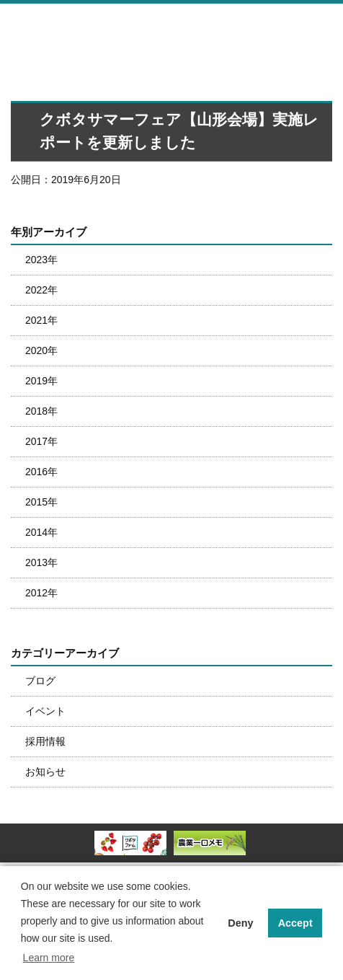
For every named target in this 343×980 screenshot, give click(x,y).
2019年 (41, 381)
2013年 (41, 562)
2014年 (41, 532)
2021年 (41, 320)
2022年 (41, 290)
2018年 (41, 411)
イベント (45, 711)
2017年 (41, 441)
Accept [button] (295, 923)
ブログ (40, 681)
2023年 (41, 260)
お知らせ (45, 772)
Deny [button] (240, 923)
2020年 (41, 350)
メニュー (325, 26)
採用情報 (45, 741)
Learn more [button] (49, 958)
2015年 (41, 502)
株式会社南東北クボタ (104, 27)
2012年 (41, 593)
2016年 (41, 472)
